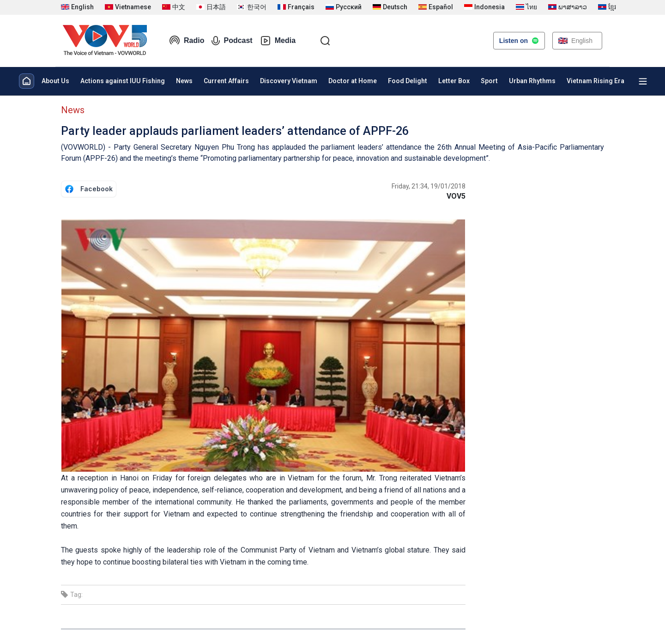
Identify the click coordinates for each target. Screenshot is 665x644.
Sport (489, 81)
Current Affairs (226, 81)
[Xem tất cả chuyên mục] (643, 81)
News (184, 81)
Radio (187, 41)
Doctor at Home (353, 81)
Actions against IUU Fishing (123, 81)
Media (278, 41)
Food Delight (408, 81)
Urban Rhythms (532, 81)
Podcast (232, 41)
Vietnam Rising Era (595, 81)
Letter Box (454, 81)
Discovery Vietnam (289, 81)
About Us (55, 81)
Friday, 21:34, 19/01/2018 (429, 186)
